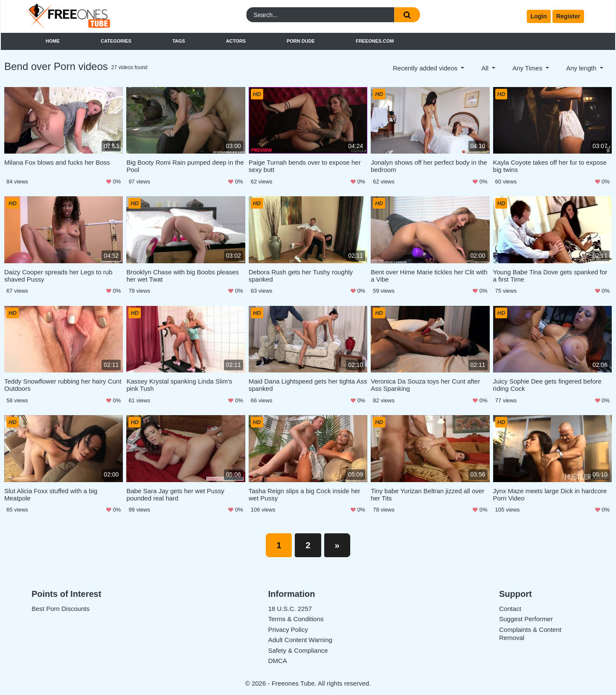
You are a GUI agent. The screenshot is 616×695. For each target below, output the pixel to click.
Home (53, 41)
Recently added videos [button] (426, 68)
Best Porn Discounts (61, 609)
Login (539, 16)
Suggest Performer (526, 619)
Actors (236, 41)
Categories (116, 41)
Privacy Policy (288, 630)
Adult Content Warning (300, 640)
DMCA (278, 661)
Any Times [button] (528, 68)
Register (568, 16)
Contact (510, 609)
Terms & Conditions (296, 619)
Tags (179, 41)
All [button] (486, 68)
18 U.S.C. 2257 (290, 609)
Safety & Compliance (298, 650)
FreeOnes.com (375, 41)
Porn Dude (301, 41)
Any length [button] (582, 68)
